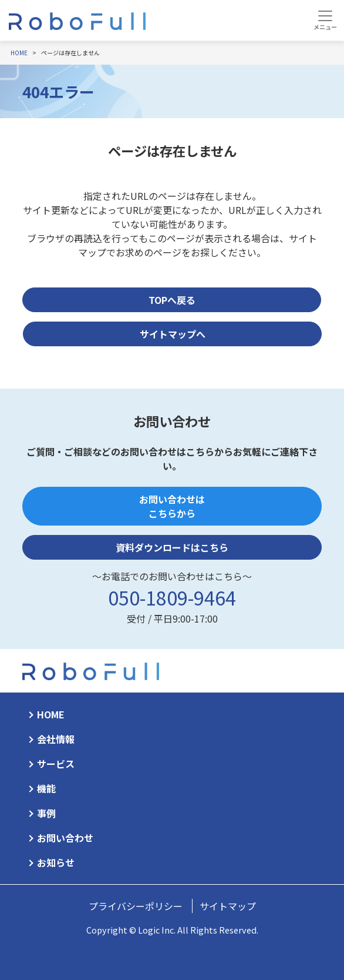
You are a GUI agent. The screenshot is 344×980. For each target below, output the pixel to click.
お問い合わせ (65, 838)
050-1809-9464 (172, 597)
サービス (56, 764)
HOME (51, 714)
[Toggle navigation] (325, 20)
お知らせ (56, 862)
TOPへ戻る (172, 300)
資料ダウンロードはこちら (172, 547)
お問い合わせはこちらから (172, 506)
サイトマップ (228, 906)
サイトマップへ (173, 334)
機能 (46, 788)
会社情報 (56, 739)
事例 (46, 813)
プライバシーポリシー (136, 906)
